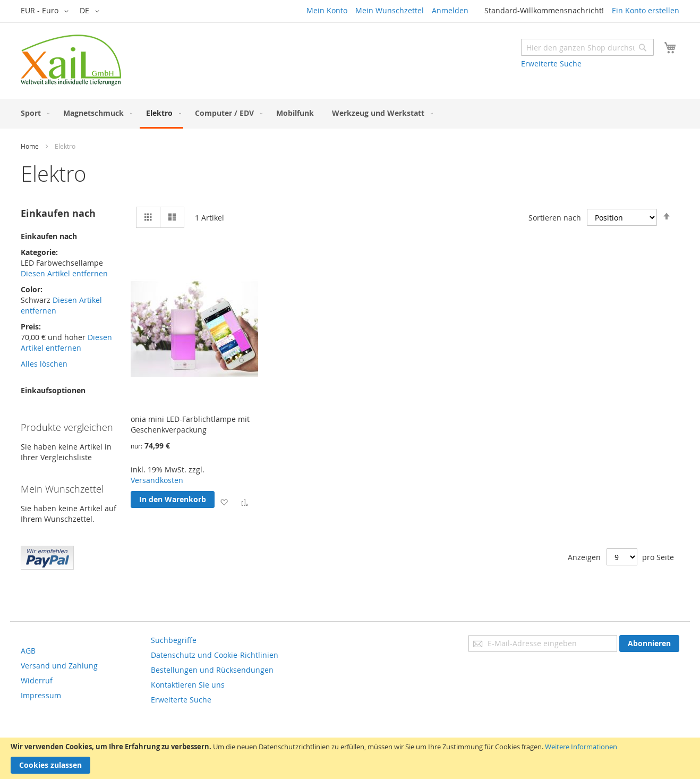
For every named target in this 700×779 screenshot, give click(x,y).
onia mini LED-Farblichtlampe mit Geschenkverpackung (190, 424)
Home (30, 146)
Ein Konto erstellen (646, 10)
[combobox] (587, 47)
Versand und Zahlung (59, 666)
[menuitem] (33, 113)
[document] (350, 758)
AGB (28, 651)
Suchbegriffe (174, 640)
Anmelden (450, 10)
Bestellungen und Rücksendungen (212, 670)
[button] (46, 11)
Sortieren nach (555, 218)
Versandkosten (157, 480)
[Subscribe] (649, 643)
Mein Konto (327, 10)
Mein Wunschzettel (390, 10)
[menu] (350, 114)
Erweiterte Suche (551, 63)
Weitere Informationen (581, 747)
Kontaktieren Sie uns (188, 685)
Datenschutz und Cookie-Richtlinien (215, 655)
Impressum (41, 695)
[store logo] (71, 60)
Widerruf (37, 680)
